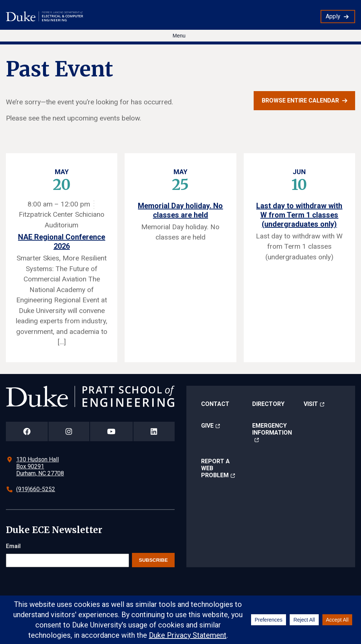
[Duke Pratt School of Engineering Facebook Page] (27, 431)
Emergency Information (272, 429)
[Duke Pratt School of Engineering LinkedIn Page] (154, 431)
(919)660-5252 (36, 489)
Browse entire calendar (300, 100)
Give (207, 426)
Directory (268, 404)
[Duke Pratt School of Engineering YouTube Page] (111, 431)
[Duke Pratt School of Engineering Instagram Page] (69, 431)
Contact (215, 404)
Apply (333, 16)
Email (13, 546)
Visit (311, 404)
